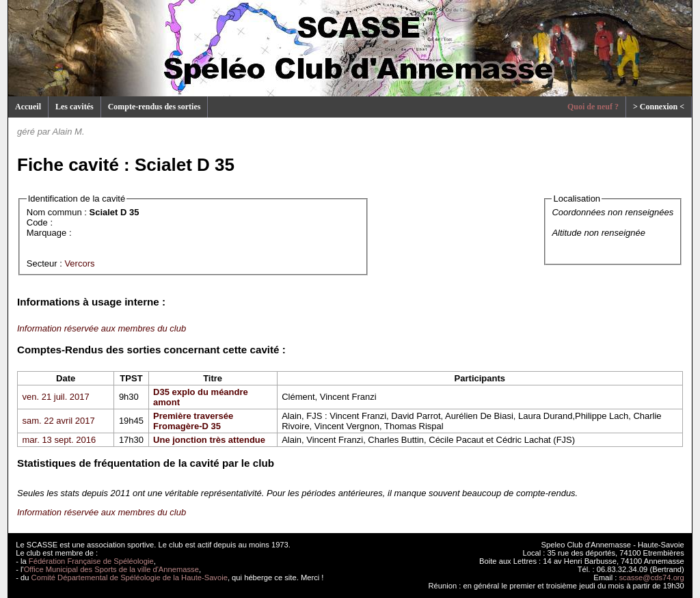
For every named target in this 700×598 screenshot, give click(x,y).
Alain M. (69, 132)
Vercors (79, 263)
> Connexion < (659, 107)
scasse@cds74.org (652, 577)
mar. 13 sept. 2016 (59, 440)
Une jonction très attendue (209, 440)
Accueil (28, 107)
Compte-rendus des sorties (154, 107)
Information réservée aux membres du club (102, 328)
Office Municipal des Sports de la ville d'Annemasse (111, 569)
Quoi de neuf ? (593, 107)
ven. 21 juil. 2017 (56, 397)
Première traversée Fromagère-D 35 (193, 421)
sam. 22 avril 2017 (59, 421)
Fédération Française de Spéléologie (91, 561)
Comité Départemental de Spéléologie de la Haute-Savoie (130, 577)
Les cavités (75, 107)
